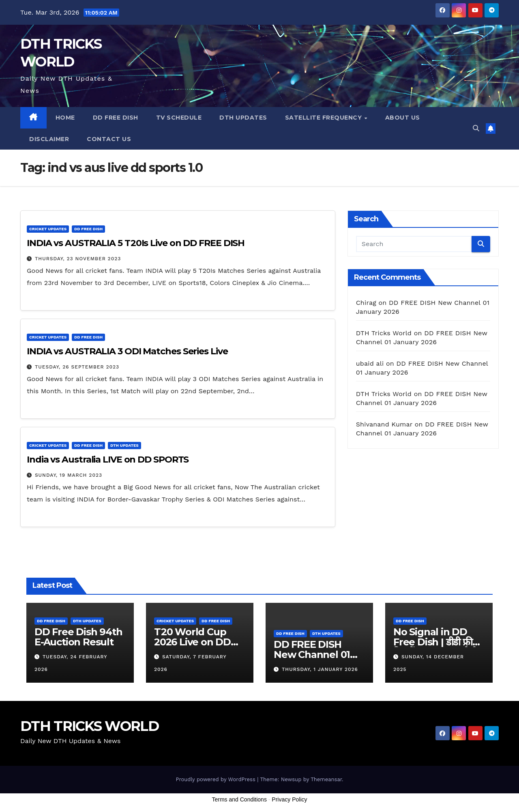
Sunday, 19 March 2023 (69, 475)
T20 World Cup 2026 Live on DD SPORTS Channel (195, 642)
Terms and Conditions (239, 799)
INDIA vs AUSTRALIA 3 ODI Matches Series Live (127, 351)
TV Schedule (179, 118)
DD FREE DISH (116, 118)
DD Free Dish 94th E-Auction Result (78, 637)
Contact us (109, 139)
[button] (476, 128)
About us (403, 118)
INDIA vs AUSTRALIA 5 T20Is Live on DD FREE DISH (136, 243)
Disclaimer (49, 139)
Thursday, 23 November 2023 (78, 259)
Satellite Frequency (324, 118)
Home (65, 118)
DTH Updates (243, 118)
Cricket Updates (48, 229)
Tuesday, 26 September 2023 (77, 367)
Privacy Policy (289, 799)
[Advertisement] (259, 791)
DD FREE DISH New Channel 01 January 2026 (312, 655)
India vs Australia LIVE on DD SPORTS (108, 460)
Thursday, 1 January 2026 (320, 669)
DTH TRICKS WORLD (89, 726)
